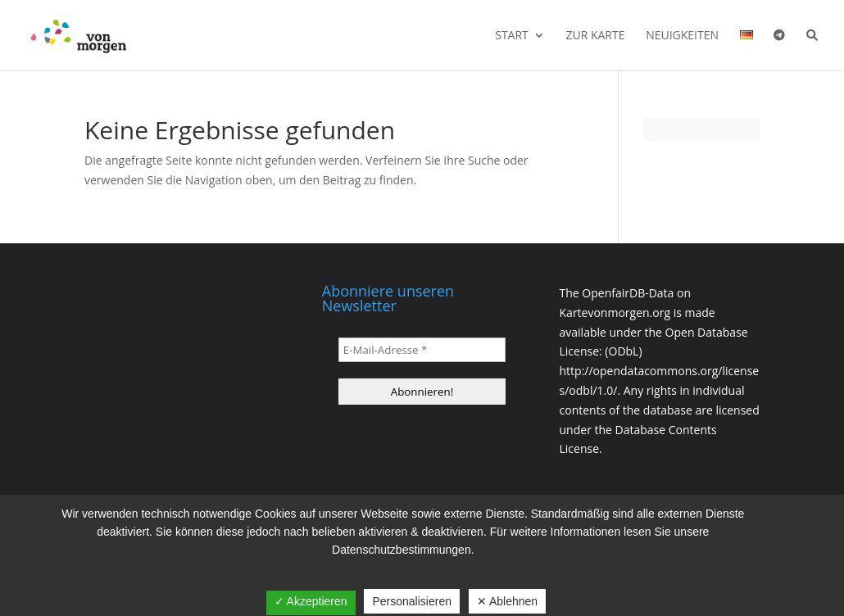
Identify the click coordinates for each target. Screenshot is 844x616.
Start (512, 36)
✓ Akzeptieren (311, 601)
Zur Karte (595, 36)
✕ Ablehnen (507, 601)
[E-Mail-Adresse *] (422, 350)
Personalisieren (412, 601)
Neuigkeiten (682, 36)
